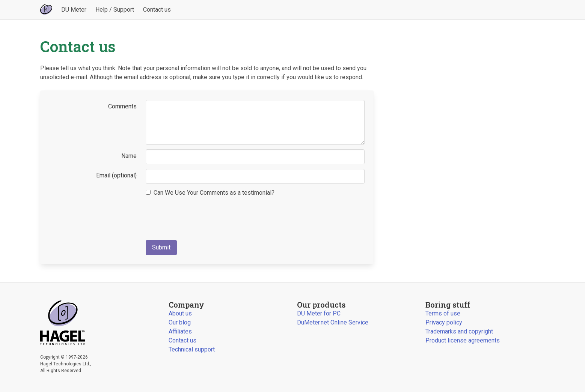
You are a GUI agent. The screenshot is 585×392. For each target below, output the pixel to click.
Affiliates (180, 331)
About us (180, 313)
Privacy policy (444, 322)
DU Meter (74, 10)
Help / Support (115, 10)
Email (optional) (116, 175)
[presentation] (203, 216)
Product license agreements (463, 340)
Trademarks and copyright (459, 331)
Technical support (192, 349)
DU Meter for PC (319, 313)
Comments (122, 106)
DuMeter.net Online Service (333, 322)
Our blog (180, 322)
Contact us (157, 10)
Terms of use (443, 313)
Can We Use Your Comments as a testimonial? (210, 193)
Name (129, 156)
